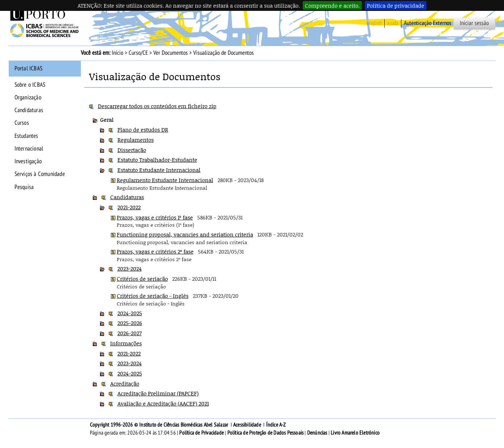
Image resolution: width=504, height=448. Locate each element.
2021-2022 (129, 207)
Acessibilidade (247, 425)
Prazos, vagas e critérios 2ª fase (155, 251)
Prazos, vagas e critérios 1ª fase (155, 217)
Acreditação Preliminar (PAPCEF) (158, 393)
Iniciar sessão (474, 23)
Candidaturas (29, 110)
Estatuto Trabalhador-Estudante (157, 160)
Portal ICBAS (28, 69)
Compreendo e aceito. (332, 5)
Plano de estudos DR (143, 130)
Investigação (28, 161)
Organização (28, 98)
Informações (126, 343)
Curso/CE (138, 53)
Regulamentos (136, 140)
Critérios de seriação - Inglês (153, 296)
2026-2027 (130, 333)
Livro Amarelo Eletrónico (355, 433)
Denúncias (317, 433)
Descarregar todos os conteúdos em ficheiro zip (157, 106)
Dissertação (132, 150)
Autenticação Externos (428, 23)
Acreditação (125, 383)
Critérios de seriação (142, 279)
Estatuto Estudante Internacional (159, 170)
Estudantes (26, 136)
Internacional (29, 149)
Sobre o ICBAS (30, 85)
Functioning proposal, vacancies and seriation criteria (185, 234)
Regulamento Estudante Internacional (165, 180)
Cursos (22, 123)
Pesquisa (24, 187)
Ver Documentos (171, 53)
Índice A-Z (276, 425)
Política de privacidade (396, 5)
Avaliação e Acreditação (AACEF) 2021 (163, 403)
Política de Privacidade (201, 433)
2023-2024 (130, 268)
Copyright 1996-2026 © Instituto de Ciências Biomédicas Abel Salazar (160, 425)
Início (117, 53)
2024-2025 (130, 313)
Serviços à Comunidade (40, 174)
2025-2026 (130, 323)
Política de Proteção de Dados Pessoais (266, 433)
